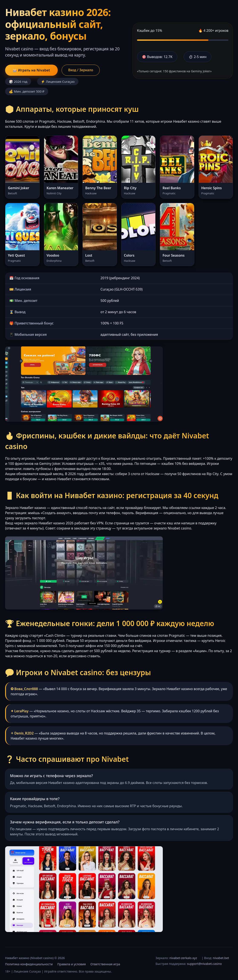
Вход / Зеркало (81, 70)
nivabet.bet (221, 958)
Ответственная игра (105, 964)
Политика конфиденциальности (29, 964)
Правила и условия (72, 964)
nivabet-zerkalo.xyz (183, 958)
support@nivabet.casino (204, 964)
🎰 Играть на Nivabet (31, 70)
